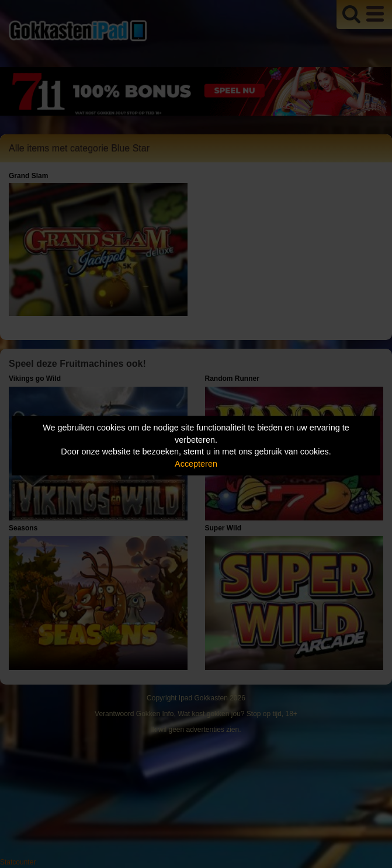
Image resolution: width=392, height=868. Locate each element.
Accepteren (196, 464)
